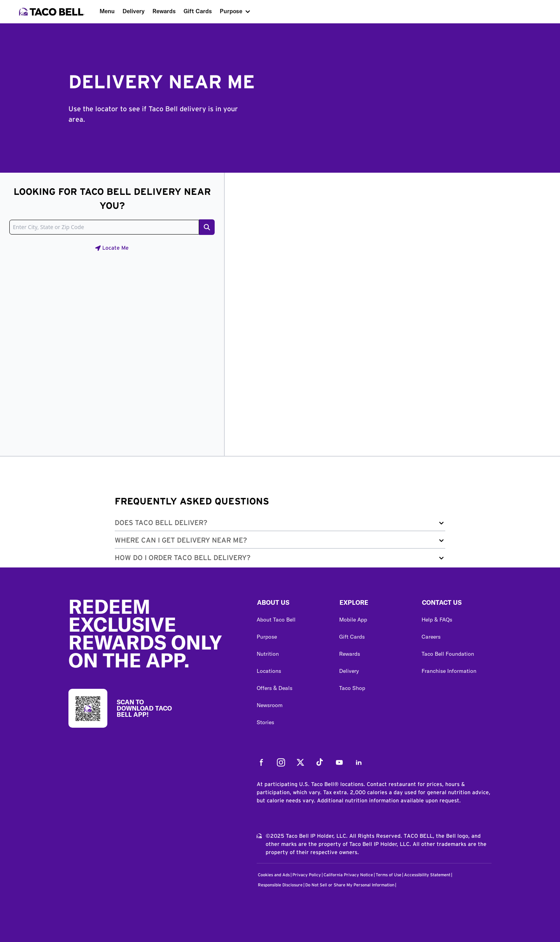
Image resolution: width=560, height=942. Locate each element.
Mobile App (353, 620)
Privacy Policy (307, 875)
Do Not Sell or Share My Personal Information (350, 885)
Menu (107, 11)
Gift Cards (198, 11)
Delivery (134, 11)
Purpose (231, 11)
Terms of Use (388, 875)
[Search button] (207, 227)
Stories (265, 722)
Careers (431, 637)
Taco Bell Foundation (448, 654)
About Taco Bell (276, 620)
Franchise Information (449, 671)
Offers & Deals (275, 688)
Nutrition (268, 654)
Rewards (164, 11)
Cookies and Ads (274, 875)
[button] (280, 524)
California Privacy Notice (348, 875)
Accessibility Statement (427, 875)
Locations (269, 671)
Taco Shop (352, 688)
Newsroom (270, 705)
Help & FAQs (437, 620)
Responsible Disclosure (280, 885)
